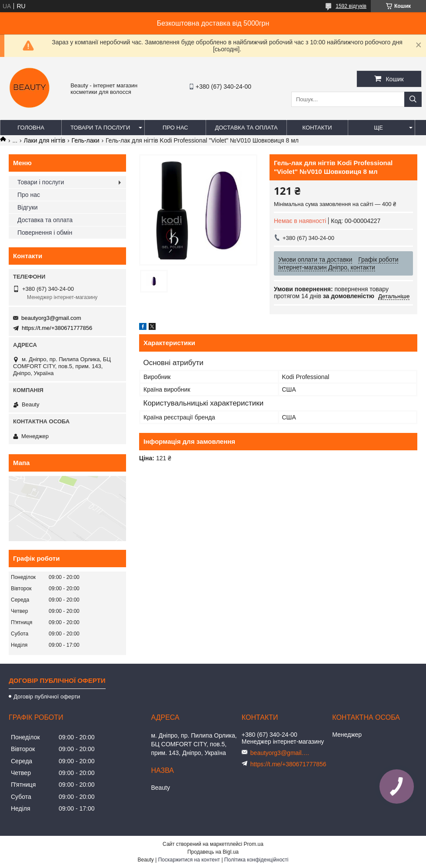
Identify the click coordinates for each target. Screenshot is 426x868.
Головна (31, 128)
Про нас (175, 128)
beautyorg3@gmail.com (51, 318)
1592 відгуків (351, 6)
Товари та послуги (100, 128)
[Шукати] (413, 99)
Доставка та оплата (246, 128)
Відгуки (28, 207)
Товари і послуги (41, 182)
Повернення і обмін (45, 233)
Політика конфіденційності (256, 860)
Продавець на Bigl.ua (213, 852)
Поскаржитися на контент (189, 860)
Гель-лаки (86, 140)
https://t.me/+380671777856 (57, 328)
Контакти (317, 128)
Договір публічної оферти (47, 697)
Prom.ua (254, 844)
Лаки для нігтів (45, 140)
